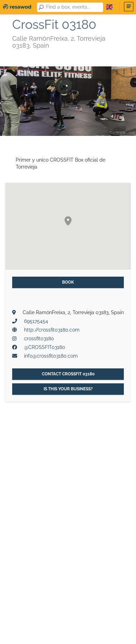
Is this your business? (68, 389)
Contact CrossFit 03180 (68, 374)
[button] (68, 221)
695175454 (36, 321)
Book (68, 282)
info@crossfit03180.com (51, 356)
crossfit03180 (39, 339)
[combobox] (73, 7)
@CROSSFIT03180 (45, 347)
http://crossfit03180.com (52, 330)
